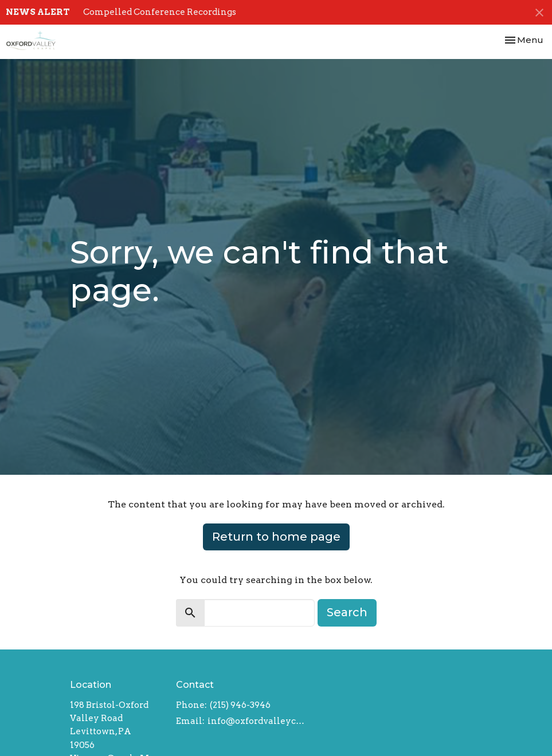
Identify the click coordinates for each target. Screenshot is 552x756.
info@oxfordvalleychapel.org (257, 721)
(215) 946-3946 (240, 705)
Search (347, 612)
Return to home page (276, 537)
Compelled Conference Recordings (160, 12)
